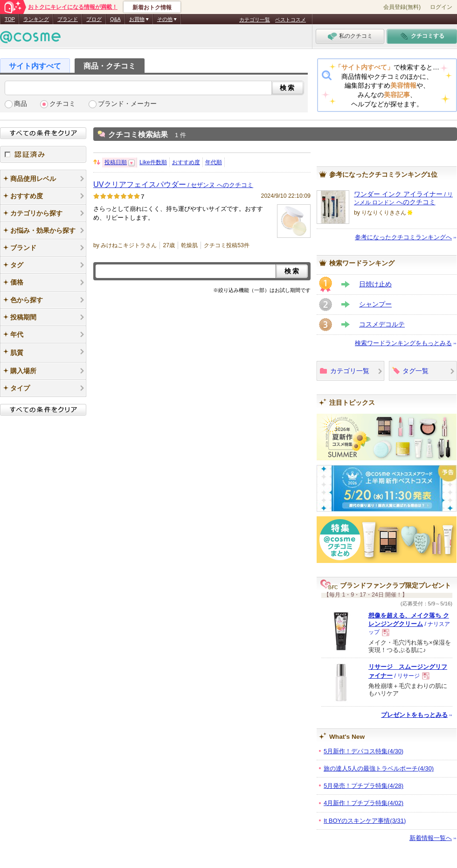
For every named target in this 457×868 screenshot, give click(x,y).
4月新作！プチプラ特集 (364, 803)
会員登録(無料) (402, 7)
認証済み (43, 154)
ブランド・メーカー (127, 104)
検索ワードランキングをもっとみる (403, 343)
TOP (10, 19)
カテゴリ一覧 (255, 20)
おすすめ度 (186, 162)
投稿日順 (116, 162)
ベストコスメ (291, 20)
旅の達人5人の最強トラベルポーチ (379, 768)
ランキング (36, 19)
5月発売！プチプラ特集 (364, 786)
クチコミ (62, 104)
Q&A (115, 19)
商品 (21, 104)
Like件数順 (153, 162)
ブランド (68, 19)
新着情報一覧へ (431, 838)
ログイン (441, 7)
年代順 (214, 162)
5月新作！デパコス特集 (364, 751)
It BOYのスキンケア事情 (365, 821)
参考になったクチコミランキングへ (403, 237)
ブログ (94, 19)
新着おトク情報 (152, 7)
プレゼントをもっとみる (414, 715)
